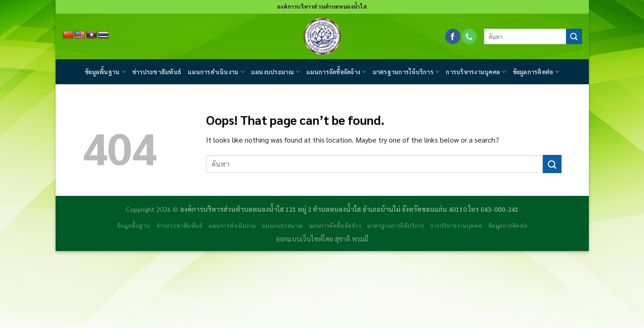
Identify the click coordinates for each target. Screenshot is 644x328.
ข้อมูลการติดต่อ (536, 72)
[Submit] (574, 36)
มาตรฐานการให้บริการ (406, 72)
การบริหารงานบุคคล (476, 72)
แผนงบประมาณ (276, 72)
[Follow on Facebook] (453, 36)
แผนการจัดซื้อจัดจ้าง (336, 72)
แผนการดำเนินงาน (216, 72)
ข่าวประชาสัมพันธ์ (157, 72)
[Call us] (469, 36)
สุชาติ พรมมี (352, 239)
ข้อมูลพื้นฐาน (105, 72)
